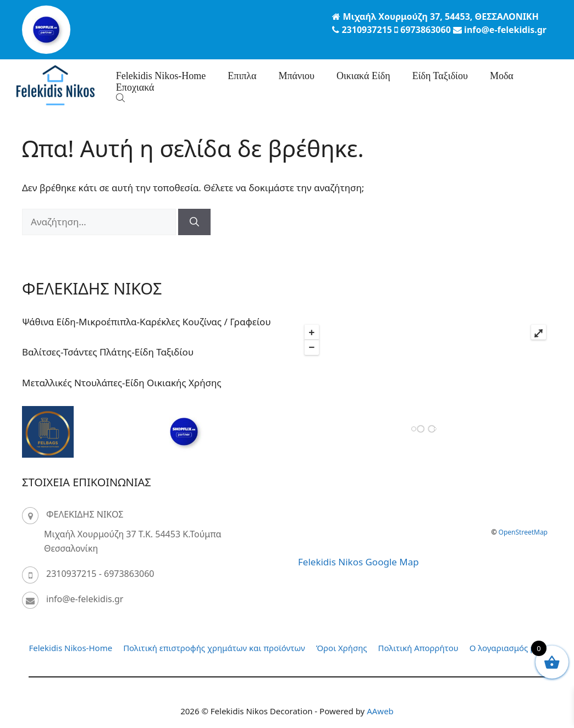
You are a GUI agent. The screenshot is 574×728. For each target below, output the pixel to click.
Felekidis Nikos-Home (161, 76)
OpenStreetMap (523, 532)
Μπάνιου (296, 76)
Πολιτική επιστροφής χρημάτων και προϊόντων (214, 648)
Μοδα (502, 76)
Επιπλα (242, 76)
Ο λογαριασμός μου (507, 648)
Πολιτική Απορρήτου (418, 648)
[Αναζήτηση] (194, 222)
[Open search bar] (122, 98)
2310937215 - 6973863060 (100, 574)
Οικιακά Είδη (363, 76)
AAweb (380, 711)
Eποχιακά (135, 87)
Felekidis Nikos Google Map (358, 562)
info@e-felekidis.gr (85, 599)
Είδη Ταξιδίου (440, 76)
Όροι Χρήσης (342, 648)
